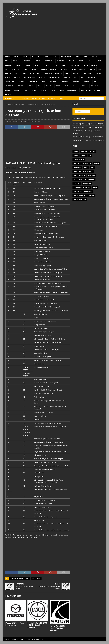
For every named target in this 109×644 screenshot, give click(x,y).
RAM (96, 82)
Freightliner (75, 65)
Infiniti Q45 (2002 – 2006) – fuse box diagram (88, 137)
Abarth (7, 57)
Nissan (21, 82)
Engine (96, 163)
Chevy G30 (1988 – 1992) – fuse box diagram (88, 124)
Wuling (97, 90)
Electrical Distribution (20, 579)
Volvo (53, 90)
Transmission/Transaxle (83, 191)
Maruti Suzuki (29, 78)
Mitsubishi (91, 78)
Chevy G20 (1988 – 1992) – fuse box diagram (88, 127)
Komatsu (47, 74)
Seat (67, 86)
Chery (38, 61)
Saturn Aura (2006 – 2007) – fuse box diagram (58, 628)
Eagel (37, 65)
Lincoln (16, 78)
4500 (31, 121)
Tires (95, 187)
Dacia (81, 61)
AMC (47, 57)
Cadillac (16, 61)
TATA (26, 90)
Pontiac (76, 82)
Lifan (6, 78)
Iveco (100, 69)
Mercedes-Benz (53, 78)
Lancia (76, 74)
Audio (76, 152)
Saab (40, 86)
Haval (34, 69)
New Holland (9, 82)
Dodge (28, 65)
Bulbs (84, 156)
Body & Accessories (88, 152)
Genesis (94, 65)
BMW (85, 57)
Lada (67, 74)
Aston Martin (66, 57)
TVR (61, 90)
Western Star (86, 90)
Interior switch (79, 175)
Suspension (87, 183)
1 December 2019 (14, 121)
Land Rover (87, 74)
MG (75, 78)
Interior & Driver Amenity (83, 171)
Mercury (67, 78)
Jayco (16, 74)
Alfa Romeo (36, 57)
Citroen (71, 61)
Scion (58, 86)
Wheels (91, 195)
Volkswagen (72, 90)
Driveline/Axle (79, 160)
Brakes (76, 156)
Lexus (98, 74)
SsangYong (95, 86)
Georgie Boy (16, 69)
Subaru (7, 90)
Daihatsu (8, 65)
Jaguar (7, 74)
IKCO (73, 69)
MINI (83, 78)
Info (92, 168)
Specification (89, 179)
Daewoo (91, 61)
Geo (6, 69)
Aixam (25, 57)
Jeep (31, 74)
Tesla (34, 90)
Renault (21, 86)
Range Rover (9, 86)
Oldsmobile (33, 82)
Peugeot (53, 82)
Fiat (55, 65)
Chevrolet (49, 61)
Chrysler (60, 61)
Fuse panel (36, 579)
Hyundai (64, 69)
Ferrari (47, 65)
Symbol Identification (82, 187)
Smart (84, 86)
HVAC (86, 168)
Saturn (49, 86)
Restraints (78, 179)
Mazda (41, 78)
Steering (77, 183)
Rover (31, 86)
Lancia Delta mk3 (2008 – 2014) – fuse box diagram (37, 625)
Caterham (28, 61)
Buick (6, 61)
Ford (63, 65)
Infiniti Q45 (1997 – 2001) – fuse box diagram (88, 140)
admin (24, 121)
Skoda (75, 86)
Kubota (58, 74)
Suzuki (17, 90)
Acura (16, 57)
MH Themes (43, 639)
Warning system (80, 195)
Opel (43, 82)
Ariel (55, 57)
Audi (77, 57)
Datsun (18, 65)
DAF (100, 61)
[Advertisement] (55, 39)
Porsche (86, 82)
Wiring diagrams (80, 199)
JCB (24, 74)
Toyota (43, 90)
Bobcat (94, 57)
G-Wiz (86, 65)
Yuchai (7, 94)
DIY (90, 156)
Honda (43, 69)
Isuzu (91, 69)
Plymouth (64, 82)
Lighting (91, 175)
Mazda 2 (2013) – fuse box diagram (15, 624)
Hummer (53, 69)
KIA (38, 74)
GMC (26, 69)
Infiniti (82, 69)
